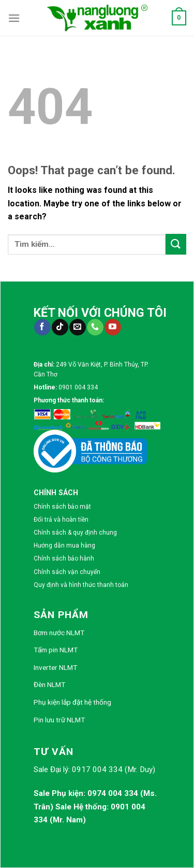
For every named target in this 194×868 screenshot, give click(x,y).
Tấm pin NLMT (56, 650)
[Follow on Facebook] (42, 327)
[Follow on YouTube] (113, 327)
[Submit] (176, 244)
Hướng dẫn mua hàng (64, 545)
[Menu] (14, 18)
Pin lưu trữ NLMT (59, 720)
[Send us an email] (77, 327)
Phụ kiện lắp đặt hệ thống (72, 702)
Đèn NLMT (49, 684)
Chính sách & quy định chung (75, 533)
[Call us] (95, 327)
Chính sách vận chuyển (67, 572)
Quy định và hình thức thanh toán (81, 585)
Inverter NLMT (55, 667)
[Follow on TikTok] (60, 327)
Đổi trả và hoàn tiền (61, 520)
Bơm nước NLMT (59, 633)
